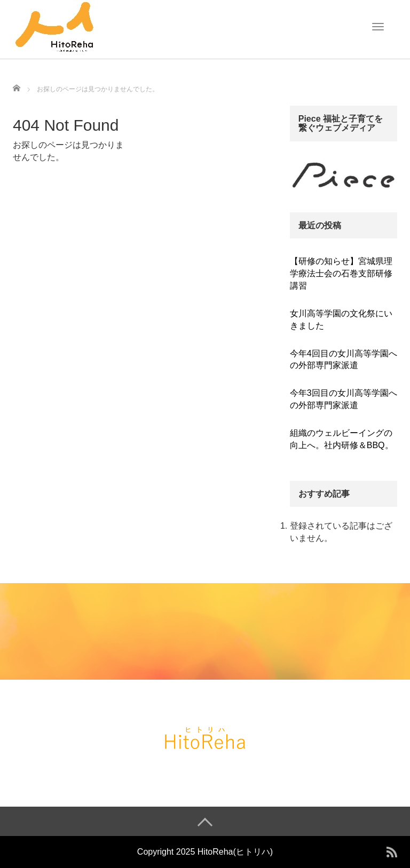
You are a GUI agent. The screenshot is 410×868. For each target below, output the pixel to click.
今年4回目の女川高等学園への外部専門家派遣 (344, 360)
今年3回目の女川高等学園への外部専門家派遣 (344, 399)
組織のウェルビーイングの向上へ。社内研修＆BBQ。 (342, 439)
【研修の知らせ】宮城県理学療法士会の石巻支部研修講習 (341, 273)
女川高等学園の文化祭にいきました (341, 320)
